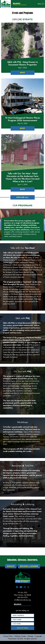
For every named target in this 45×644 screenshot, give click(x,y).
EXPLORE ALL (23, 197)
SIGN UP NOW (23, 628)
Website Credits (20, 636)
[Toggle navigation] (41, 4)
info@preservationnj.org (23, 600)
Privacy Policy (8, 636)
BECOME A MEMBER (29, 566)
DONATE (11, 566)
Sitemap (30, 636)
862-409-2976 (23, 597)
